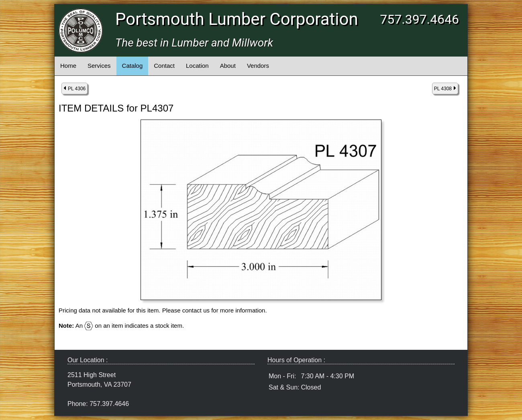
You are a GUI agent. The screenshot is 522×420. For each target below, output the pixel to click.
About (228, 66)
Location (197, 66)
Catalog (133, 66)
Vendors (258, 66)
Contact (164, 66)
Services (99, 66)
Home (68, 66)
